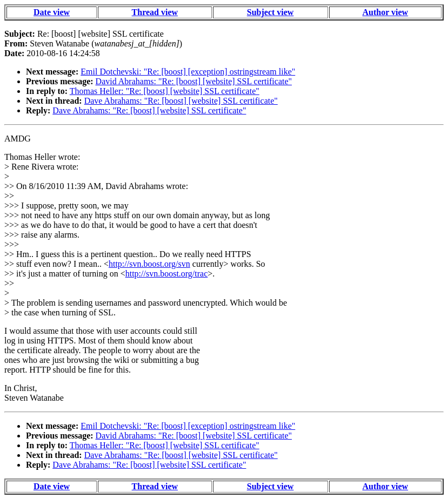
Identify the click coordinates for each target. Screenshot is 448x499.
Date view (52, 12)
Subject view (270, 12)
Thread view (155, 12)
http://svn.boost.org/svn (149, 264)
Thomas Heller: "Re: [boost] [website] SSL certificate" (165, 91)
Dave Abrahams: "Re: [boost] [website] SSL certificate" (181, 101)
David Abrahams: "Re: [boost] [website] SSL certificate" (194, 81)
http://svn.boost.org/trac (167, 274)
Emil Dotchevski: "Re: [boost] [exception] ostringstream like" (188, 72)
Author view (386, 12)
